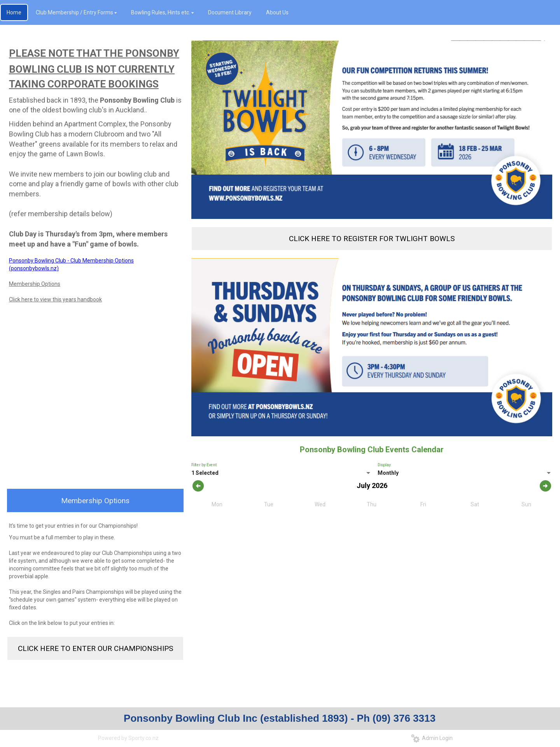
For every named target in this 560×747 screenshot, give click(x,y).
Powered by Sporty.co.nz (128, 738)
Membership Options (35, 284)
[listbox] (371, 473)
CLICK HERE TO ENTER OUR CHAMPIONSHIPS (95, 648)
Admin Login (432, 738)
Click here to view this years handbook (55, 299)
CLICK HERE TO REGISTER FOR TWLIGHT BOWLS (372, 239)
